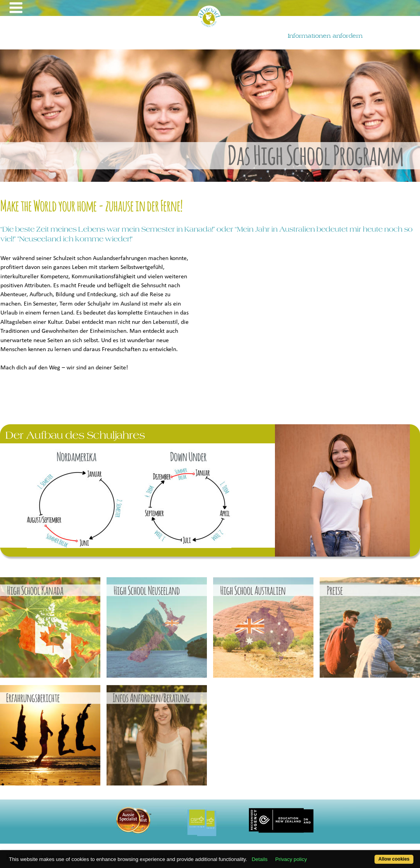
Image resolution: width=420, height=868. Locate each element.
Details (260, 859)
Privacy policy (291, 859)
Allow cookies (394, 859)
